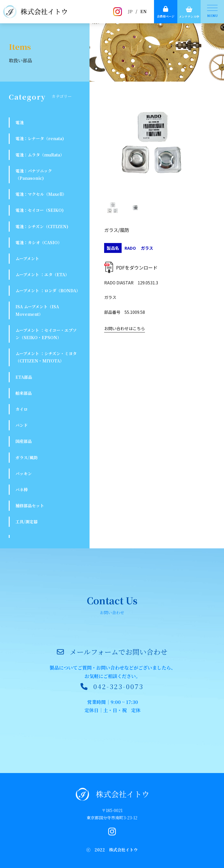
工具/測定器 (27, 522)
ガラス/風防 (27, 457)
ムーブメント (27, 258)
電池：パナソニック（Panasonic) (34, 174)
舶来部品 (24, 393)
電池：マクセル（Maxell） (41, 194)
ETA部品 (24, 377)
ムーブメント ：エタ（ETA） (42, 274)
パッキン (24, 473)
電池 (20, 122)
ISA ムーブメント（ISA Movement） (37, 310)
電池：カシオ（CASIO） (39, 242)
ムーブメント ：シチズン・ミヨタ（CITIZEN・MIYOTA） (46, 357)
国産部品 (24, 441)
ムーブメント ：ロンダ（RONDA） (48, 290)
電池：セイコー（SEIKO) (40, 210)
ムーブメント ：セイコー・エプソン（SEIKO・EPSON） (46, 334)
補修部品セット (30, 506)
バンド (22, 425)
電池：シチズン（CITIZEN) (42, 226)
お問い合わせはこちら (125, 328)
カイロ (22, 409)
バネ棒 (22, 490)
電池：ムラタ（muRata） (40, 155)
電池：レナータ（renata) (40, 138)
